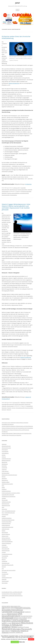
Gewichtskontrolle (6, 506)
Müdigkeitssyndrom (6, 540)
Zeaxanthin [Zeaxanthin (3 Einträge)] (12, 632)
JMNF (18, 3)
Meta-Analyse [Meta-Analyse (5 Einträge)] (27, 623)
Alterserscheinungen (6, 448)
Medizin (4, 531)
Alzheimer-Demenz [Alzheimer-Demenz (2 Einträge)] (27, 607)
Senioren (4, 567)
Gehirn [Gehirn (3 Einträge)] (29, 618)
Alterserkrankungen (6, 446)
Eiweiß (3, 487)
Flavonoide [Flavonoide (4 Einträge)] (9, 618)
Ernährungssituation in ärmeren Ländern (11, 493)
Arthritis (4, 455)
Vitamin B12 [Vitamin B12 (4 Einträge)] (16, 631)
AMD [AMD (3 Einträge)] (3, 608)
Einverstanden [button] (15, 642)
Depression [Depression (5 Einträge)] (12, 614)
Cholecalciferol (29, 406)
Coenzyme (4, 469)
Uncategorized (5, 574)
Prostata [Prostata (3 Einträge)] (26, 627)
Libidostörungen (5, 529)
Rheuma (4, 560)
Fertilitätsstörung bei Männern (9, 496)
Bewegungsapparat (6, 460)
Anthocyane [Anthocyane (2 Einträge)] (13, 609)
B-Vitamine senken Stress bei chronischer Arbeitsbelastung (16, 37)
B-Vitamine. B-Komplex (26, 191)
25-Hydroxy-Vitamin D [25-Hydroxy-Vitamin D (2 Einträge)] (6, 606)
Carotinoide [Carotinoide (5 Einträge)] (7, 612)
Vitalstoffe (30, 190)
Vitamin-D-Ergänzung (26, 357)
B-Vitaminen (29, 184)
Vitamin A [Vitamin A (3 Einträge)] (8, 631)
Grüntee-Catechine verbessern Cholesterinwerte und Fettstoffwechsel (17, 426)
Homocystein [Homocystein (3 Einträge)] (23, 619)
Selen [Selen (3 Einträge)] (3, 631)
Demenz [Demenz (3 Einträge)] (4, 614)
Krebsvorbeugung (6, 525)
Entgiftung (4, 489)
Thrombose (4, 572)
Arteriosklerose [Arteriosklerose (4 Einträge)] (17, 610)
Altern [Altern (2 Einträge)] (19, 606)
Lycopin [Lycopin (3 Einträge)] (9, 623)
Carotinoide (4, 468)
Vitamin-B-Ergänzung (14, 83)
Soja (3, 569)
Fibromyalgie (5, 500)
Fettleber (4, 498)
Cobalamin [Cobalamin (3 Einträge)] (27, 612)
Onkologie (4, 545)
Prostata (4, 552)
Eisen (3, 486)
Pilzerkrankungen (6, 551)
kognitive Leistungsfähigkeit (13, 193)
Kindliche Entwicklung (7, 518)
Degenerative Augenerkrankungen (9, 475)
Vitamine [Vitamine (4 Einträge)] (5, 632)
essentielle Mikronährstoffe (8, 404)
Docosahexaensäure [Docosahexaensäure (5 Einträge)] (11, 616)
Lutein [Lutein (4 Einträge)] (4, 623)
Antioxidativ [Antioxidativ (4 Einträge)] (6, 610)
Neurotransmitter (6, 195)
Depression (4, 193)
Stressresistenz (13, 195)
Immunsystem (5, 515)
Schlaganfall (4, 561)
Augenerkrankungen (6, 459)
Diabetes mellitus (6, 482)
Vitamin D (9, 410)
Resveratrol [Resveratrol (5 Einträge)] (7, 629)
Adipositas (4, 444)
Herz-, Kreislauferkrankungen (8, 513)
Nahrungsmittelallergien (7, 542)
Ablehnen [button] (31, 639)
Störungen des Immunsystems (9, 570)
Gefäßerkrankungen (6, 502)
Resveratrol (4, 558)
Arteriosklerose (5, 453)
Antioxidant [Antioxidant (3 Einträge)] (19, 608)
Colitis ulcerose (5, 471)
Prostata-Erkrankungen (7, 554)
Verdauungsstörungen (7, 578)
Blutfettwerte (5, 464)
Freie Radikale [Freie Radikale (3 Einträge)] (23, 618)
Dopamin (9, 408)
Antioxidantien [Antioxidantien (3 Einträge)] (27, 608)
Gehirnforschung (13, 190)
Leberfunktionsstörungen (7, 527)
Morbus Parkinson (6, 538)
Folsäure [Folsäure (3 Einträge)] (16, 618)
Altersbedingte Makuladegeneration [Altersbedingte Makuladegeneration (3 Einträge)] (12, 607)
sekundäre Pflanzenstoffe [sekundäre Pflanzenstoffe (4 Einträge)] (22, 629)
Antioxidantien (5, 451)
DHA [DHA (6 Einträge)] (20, 614)
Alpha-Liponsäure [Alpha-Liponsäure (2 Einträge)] (14, 606)
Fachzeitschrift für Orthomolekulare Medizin (12, 594)
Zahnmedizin (5, 583)
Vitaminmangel (5, 191)
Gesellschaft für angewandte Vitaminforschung (12, 596)
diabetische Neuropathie (7, 484)
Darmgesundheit (6, 473)
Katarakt (4, 516)
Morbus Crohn (5, 536)
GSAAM (3, 597)
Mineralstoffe (5, 533)
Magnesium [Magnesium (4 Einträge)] (16, 623)
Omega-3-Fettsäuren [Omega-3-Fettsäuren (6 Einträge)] (12, 625)
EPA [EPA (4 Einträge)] (3, 618)
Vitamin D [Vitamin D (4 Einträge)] (25, 631)
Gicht (3, 507)
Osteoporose (27, 404)
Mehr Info (22, 642)
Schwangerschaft (6, 563)
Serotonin (4, 410)
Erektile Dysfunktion (6, 491)
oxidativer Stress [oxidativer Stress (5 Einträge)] (9, 627)
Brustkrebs (4, 466)
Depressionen (29, 403)
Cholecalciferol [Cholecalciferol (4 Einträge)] (18, 612)
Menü (18, 10)
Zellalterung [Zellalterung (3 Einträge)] (19, 632)
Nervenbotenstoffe (24, 193)
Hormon (14, 408)
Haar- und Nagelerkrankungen (9, 511)
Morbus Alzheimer (6, 534)
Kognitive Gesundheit (22, 190)
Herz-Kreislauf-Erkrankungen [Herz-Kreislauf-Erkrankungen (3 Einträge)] (10, 619)
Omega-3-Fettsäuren (6, 543)
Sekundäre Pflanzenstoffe (8, 565)
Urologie (4, 576)
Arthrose (4, 457)
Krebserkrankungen (6, 524)
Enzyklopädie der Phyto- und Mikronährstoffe (12, 592)
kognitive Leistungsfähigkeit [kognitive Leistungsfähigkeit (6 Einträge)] (16, 621)
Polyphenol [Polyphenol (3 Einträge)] (20, 627)
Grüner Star (4, 509)
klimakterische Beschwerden (8, 520)
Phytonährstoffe (5, 549)
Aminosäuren (5, 450)
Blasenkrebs (4, 462)
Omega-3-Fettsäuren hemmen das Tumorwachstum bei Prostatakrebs (17, 428)
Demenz (4, 477)
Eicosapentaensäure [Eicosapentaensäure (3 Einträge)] (26, 616)
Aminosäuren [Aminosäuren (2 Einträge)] (8, 609)
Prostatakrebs (5, 556)
